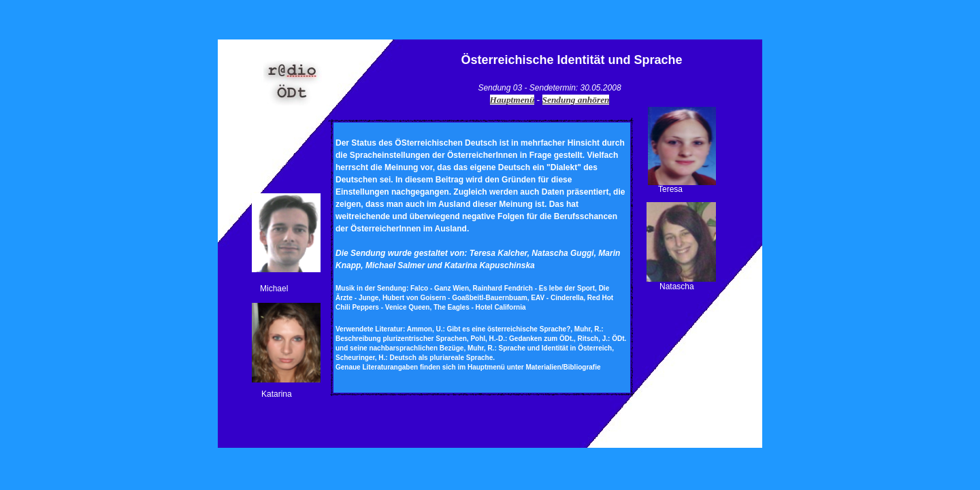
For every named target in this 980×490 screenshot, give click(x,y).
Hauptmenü (512, 100)
